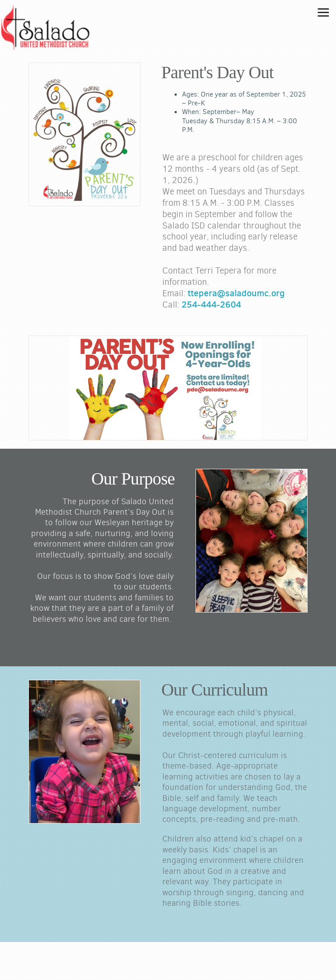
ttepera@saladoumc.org (236, 293)
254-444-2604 (211, 305)
